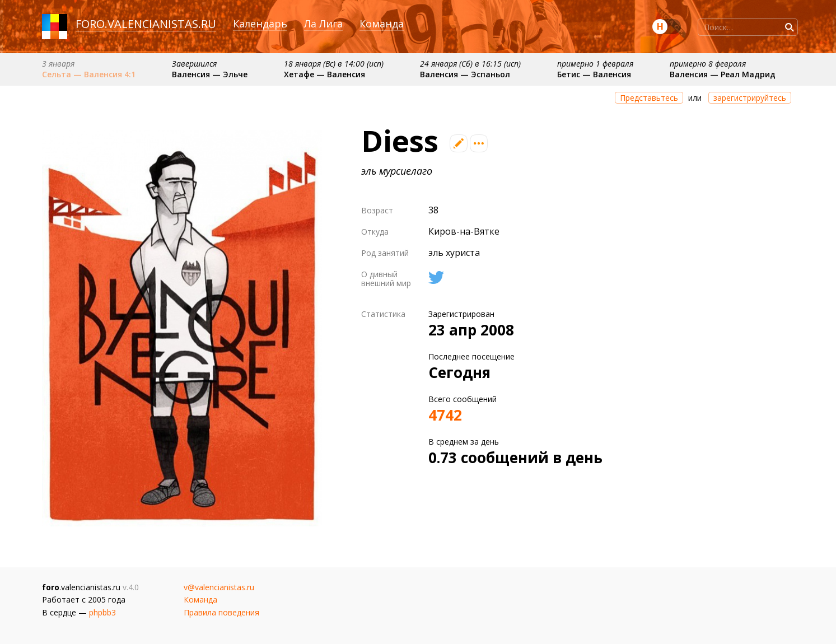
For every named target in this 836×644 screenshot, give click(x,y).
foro (90, 24)
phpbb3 (102, 612)
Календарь (260, 24)
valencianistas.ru (162, 24)
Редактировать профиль (459, 143)
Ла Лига (323, 24)
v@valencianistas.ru (219, 587)
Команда (382, 24)
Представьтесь (649, 98)
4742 (445, 415)
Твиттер (436, 277)
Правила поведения (221, 612)
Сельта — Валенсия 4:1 (89, 74)
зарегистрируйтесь (750, 98)
